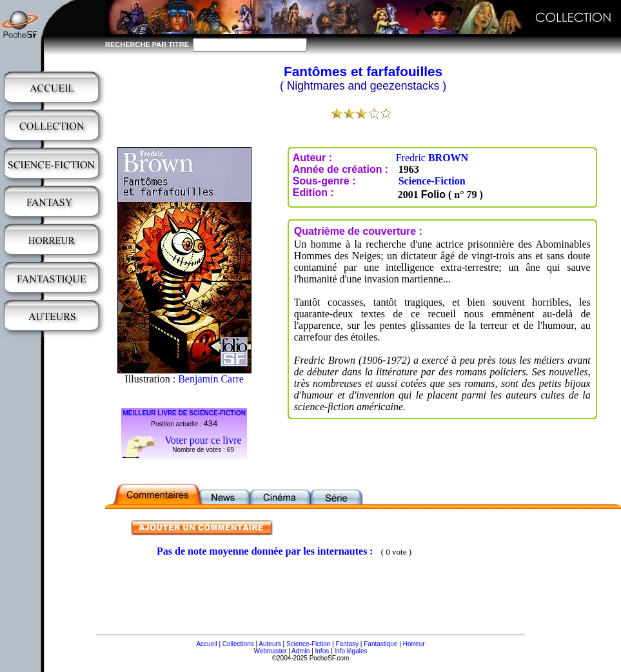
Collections (238, 644)
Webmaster (270, 651)
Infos (322, 651)
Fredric (432, 158)
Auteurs (270, 644)
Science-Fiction (432, 181)
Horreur (414, 644)
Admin (301, 651)
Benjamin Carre (211, 379)
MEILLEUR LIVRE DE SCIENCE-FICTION (184, 413)
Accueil (206, 644)
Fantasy (348, 644)
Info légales (350, 651)
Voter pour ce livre (203, 440)
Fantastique (380, 644)
